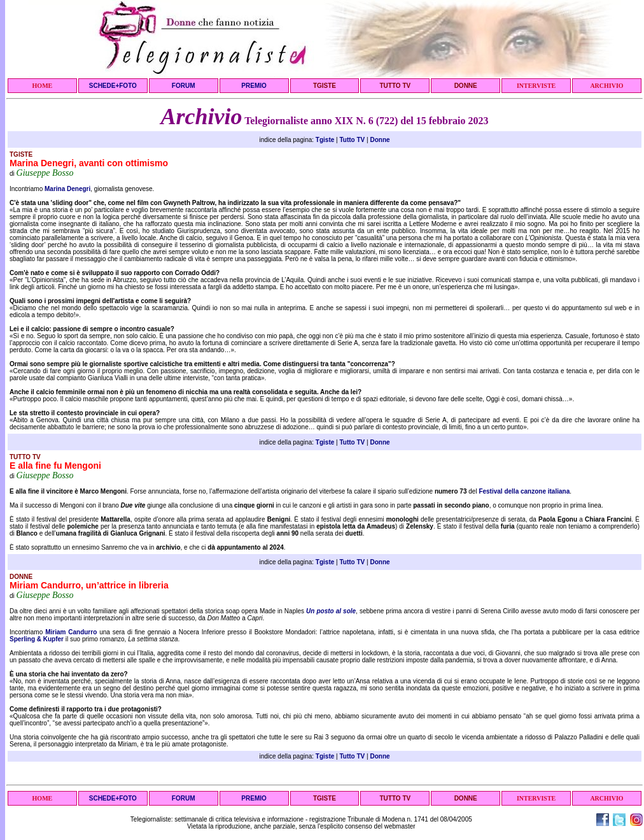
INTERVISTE (536, 86)
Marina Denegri (67, 189)
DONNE (466, 86)
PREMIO (254, 86)
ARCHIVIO (606, 86)
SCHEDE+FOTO (113, 86)
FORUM (184, 86)
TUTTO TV (395, 86)
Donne (380, 140)
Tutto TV (352, 140)
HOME (43, 86)
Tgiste (325, 140)
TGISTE (325, 86)
